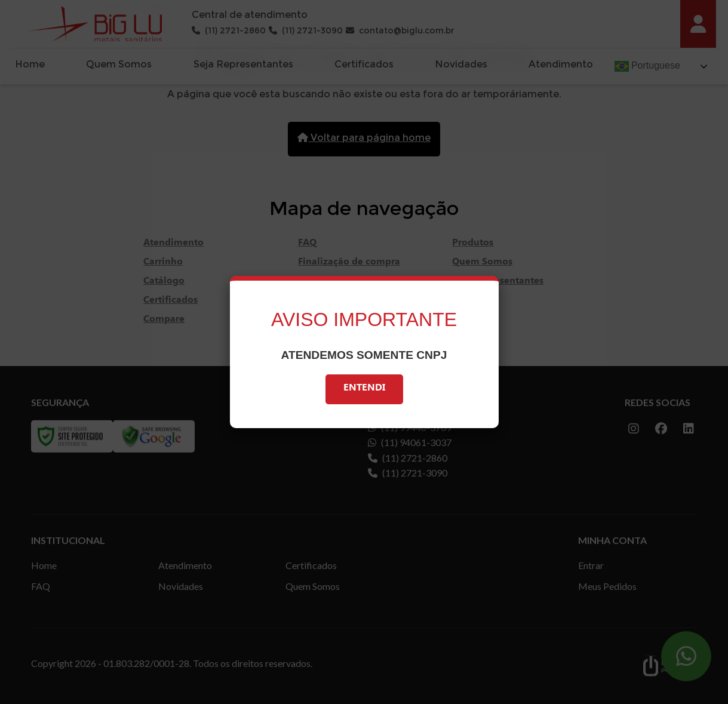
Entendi (364, 389)
